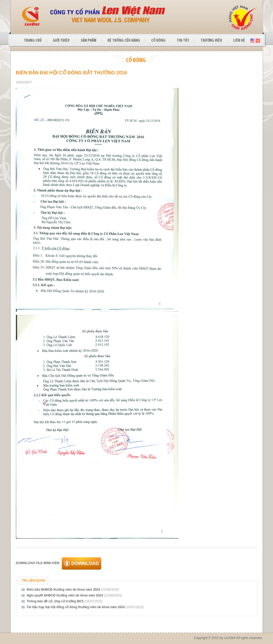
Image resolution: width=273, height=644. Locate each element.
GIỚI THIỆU (61, 41)
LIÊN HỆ (239, 41)
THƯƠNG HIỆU (211, 41)
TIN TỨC (183, 41)
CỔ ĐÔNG (158, 41)
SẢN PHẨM (88, 41)
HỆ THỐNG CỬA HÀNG (124, 41)
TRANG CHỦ (33, 41)
